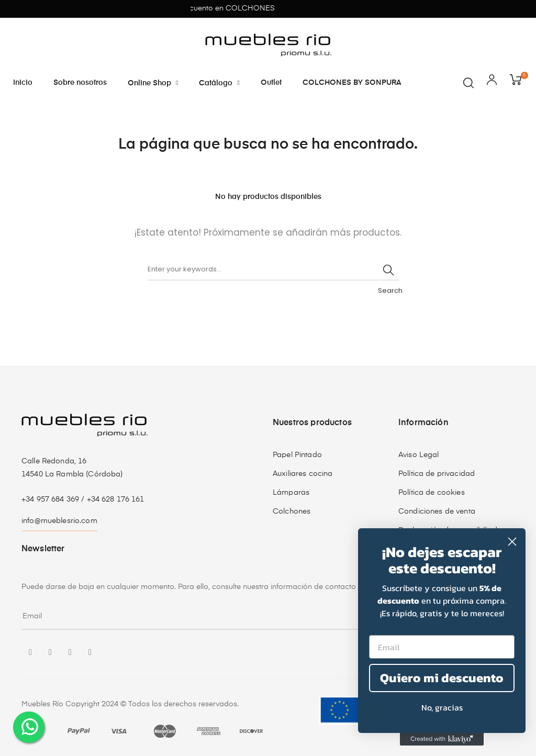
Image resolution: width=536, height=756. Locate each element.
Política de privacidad (437, 474)
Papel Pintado (297, 455)
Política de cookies (432, 493)
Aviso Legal (419, 455)
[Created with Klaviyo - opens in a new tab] (442, 739)
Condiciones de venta (437, 512)
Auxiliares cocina (303, 474)
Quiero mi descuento (442, 678)
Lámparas (291, 493)
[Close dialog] (512, 542)
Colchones (292, 512)
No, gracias (442, 707)
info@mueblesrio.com (59, 521)
